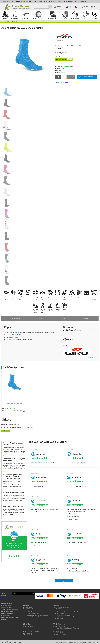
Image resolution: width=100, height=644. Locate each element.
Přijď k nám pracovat (7, 615)
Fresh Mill (96, 642)
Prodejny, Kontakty (7, 604)
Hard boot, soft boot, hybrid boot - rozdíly (14, 460)
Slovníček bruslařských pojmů (14, 507)
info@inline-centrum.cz (25, 1)
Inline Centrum (18, 7)
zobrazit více (90, 357)
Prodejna (60, 7)
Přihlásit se (6, 431)
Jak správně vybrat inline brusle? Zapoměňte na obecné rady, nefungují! (12, 477)
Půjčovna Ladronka (7, 606)
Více (4, 455)
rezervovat (71, 77)
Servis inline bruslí (7, 608)
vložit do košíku (86, 77)
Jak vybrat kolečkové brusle (14, 493)
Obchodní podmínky (7, 611)
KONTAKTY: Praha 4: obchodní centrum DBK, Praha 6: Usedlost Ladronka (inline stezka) (61, 1)
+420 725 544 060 (8, 1)
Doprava (63, 73)
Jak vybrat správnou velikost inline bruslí (14, 444)
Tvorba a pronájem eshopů (62, 642)
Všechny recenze (64, 581)
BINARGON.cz (74, 642)
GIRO (62, 69)
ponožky (17, 333)
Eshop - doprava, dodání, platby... (11, 617)
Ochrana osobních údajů (8, 613)
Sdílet (67, 82)
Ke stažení (4, 619)
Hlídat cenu (60, 82)
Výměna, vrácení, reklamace (9, 609)
